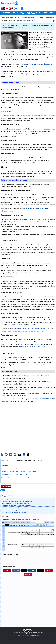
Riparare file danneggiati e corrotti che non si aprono (14, 512)
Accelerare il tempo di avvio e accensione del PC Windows (17, 478)
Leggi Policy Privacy (21, 636)
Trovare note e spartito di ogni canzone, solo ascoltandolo (16, 503)
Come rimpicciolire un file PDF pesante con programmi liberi (16, 510)
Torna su (3, 490)
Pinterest (49, 570)
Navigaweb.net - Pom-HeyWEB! (20, 633)
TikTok (40, 570)
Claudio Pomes (24, 21)
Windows (6, 12)
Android (29, 12)
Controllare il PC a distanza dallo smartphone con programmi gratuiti (20, 471)
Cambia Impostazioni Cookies (32, 636)
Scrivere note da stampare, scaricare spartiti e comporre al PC (17, 501)
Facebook (16, 570)
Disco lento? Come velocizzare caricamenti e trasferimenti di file (27, 17)
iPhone (38, 12)
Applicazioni (49, 12)
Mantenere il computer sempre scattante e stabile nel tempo (18, 468)
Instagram (28, 574)
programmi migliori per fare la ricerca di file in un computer (28, 329)
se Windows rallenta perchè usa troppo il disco (31, 347)
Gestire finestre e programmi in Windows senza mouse (16, 475)
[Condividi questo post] (54, 21)
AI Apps (22, 14)
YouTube (7, 570)
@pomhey (31, 21)
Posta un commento (6, 486)
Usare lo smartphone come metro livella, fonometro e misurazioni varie (19, 508)
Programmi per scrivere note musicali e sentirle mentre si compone (18, 499)
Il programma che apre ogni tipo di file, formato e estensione (16, 506)
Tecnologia (32, 14)
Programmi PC (18, 12)
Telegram (32, 570)
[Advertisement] (28, 417)
